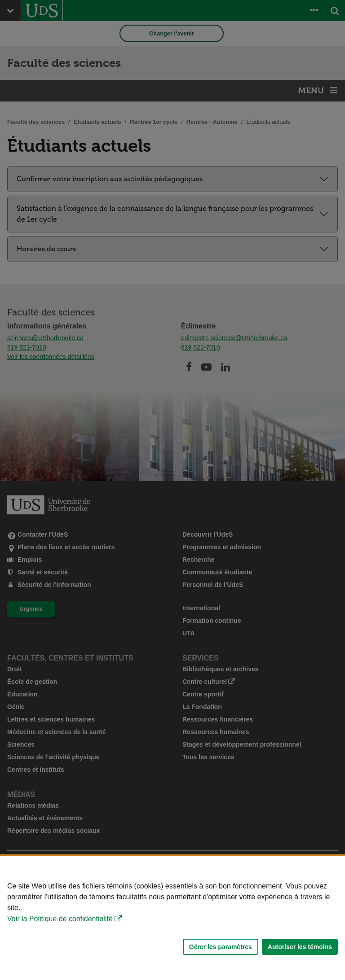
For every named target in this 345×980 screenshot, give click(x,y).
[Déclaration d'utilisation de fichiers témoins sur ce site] (172, 918)
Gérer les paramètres (221, 947)
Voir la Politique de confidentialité (60, 919)
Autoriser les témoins (300, 947)
